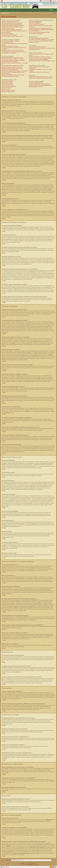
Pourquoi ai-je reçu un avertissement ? (10, 70)
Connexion (54, 1)
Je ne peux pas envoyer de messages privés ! (39, 38)
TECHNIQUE (9, 10)
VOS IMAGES (16, 10)
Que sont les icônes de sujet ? (8, 92)
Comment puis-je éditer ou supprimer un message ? (13, 59)
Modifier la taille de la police (55, 13)
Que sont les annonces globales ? (9, 86)
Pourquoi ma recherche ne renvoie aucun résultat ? (40, 57)
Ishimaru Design (32, 864)
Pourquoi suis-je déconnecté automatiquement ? (12, 24)
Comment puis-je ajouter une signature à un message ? (14, 60)
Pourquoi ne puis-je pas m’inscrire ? (9, 35)
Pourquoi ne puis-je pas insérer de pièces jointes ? (13, 68)
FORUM (51, 10)
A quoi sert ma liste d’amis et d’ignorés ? (38, 47)
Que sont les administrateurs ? (36, 22)
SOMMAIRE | (3, 10)
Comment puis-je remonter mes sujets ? (10, 76)
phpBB (23, 863)
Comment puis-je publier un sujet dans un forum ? (12, 58)
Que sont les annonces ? (7, 88)
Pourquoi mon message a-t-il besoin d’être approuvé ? (13, 75)
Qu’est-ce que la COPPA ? (7, 34)
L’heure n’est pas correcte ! (8, 42)
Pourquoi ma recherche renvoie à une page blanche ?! (41, 58)
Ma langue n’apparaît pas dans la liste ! (10, 46)
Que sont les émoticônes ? (7, 84)
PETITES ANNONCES (44, 10)
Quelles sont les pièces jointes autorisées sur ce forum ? (41, 77)
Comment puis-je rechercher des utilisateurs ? (39, 59)
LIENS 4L (30, 10)
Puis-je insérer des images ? (8, 85)
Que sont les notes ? (6, 89)
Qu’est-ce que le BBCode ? (8, 81)
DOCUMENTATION (26, 11)
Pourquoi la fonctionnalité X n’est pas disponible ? (40, 84)
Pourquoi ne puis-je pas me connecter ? (10, 22)
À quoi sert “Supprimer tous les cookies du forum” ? (13, 36)
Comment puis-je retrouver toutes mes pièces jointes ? (41, 78)
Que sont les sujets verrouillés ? (9, 90)
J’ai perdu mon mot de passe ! (8, 28)
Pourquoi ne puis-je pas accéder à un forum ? (12, 67)
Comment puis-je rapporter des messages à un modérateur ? (15, 71)
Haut (4, 107)
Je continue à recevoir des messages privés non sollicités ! (42, 39)
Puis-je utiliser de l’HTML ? (7, 82)
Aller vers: (8, 860)
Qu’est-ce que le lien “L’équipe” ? (36, 34)
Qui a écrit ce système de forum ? (36, 83)
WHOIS (8, 846)
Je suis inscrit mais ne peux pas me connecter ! (12, 30)
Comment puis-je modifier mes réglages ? (11, 41)
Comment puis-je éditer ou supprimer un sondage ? (13, 66)
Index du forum (6, 13)
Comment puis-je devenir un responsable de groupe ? (41, 28)
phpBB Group (49, 820)
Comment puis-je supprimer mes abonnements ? (39, 72)
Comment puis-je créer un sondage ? (10, 62)
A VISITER (36, 10)
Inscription (47, 1)
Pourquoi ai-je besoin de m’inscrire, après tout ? (12, 23)
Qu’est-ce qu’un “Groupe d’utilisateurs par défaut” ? (40, 32)
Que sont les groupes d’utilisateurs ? (37, 24)
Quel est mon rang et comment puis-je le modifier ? (13, 50)
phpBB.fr (38, 865)
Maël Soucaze (30, 865)
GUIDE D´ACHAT (35, 11)
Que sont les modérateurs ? (35, 23)
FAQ (42, 1)
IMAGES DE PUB (24, 10)
